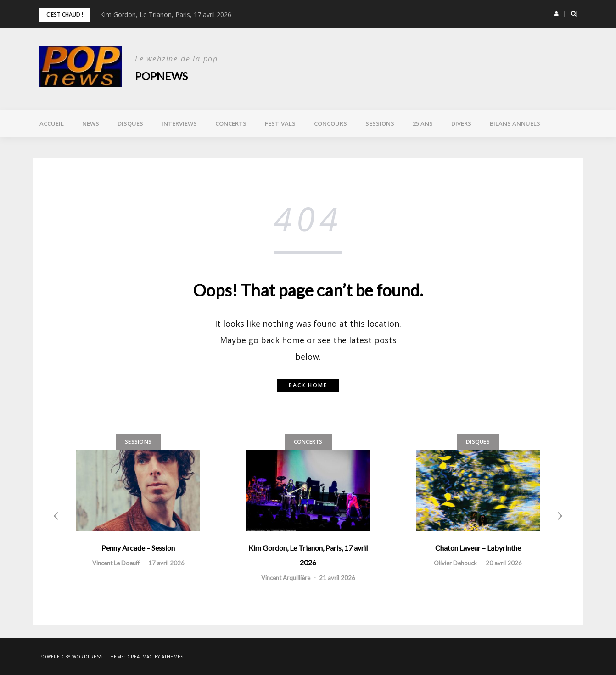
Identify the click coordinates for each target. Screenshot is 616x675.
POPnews (161, 76)
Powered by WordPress (71, 657)
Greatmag (140, 657)
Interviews (179, 123)
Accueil (52, 123)
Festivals (280, 123)
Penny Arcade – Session (138, 548)
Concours (330, 123)
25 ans (423, 123)
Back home (308, 385)
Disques (130, 123)
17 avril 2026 (166, 563)
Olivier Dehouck (455, 563)
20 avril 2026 (504, 563)
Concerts (231, 123)
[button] (557, 14)
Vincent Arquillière (286, 578)
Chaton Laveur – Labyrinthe (478, 548)
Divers (461, 123)
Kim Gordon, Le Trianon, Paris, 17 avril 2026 (166, 14)
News (91, 123)
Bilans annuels (515, 123)
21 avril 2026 (337, 578)
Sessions (380, 123)
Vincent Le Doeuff (116, 563)
